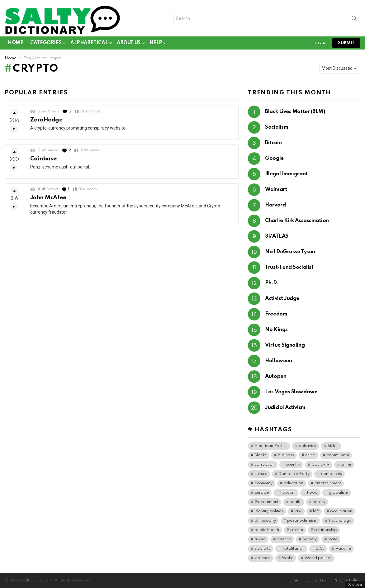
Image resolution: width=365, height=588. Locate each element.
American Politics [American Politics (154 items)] (271, 446)
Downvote (14, 129)
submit (346, 43)
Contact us (316, 580)
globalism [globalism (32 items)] (339, 493)
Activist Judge (282, 299)
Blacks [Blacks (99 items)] (261, 455)
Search (354, 20)
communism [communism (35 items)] (338, 455)
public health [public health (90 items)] (267, 530)
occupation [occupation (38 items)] (341, 511)
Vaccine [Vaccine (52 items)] (343, 549)
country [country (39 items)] (293, 465)
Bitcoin (273, 143)
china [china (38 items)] (310, 455)
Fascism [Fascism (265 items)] (288, 493)
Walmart (276, 190)
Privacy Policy (347, 580)
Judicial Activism (285, 408)
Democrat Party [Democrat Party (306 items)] (294, 474)
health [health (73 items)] (296, 502)
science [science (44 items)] (284, 539)
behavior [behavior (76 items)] (308, 446)
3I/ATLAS (277, 236)
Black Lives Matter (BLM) (295, 112)
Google (274, 158)
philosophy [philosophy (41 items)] (265, 521)
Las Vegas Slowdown (291, 392)
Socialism (277, 127)
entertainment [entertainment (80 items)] (328, 483)
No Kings (276, 330)
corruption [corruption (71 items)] (265, 465)
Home (15, 43)
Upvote (14, 113)
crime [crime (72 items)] (346, 465)
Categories (46, 44)
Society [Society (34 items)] (310, 539)
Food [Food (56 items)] (312, 493)
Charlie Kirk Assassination (297, 221)
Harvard (275, 205)
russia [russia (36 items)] (260, 539)
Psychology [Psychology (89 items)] (340, 521)
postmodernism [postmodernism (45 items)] (302, 521)
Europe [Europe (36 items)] (262, 493)
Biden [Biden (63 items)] (333, 446)
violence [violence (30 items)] (263, 558)
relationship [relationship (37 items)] (326, 530)
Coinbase (43, 159)
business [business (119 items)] (286, 455)
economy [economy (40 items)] (263, 483)
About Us (129, 44)
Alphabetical (89, 44)
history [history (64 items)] (319, 502)
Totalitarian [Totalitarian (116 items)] (293, 549)
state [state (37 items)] (333, 539)
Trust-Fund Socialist (289, 267)
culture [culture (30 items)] (261, 474)
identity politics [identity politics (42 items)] (269, 511)
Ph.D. (272, 283)
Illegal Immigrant (286, 174)
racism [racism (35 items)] (297, 530)
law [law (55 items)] (298, 511)
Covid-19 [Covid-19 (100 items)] (320, 465)
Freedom (276, 314)
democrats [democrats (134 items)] (331, 474)
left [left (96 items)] (316, 511)
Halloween (278, 361)
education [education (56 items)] (294, 483)
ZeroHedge (46, 120)
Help (156, 44)
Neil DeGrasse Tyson (290, 252)
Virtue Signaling (285, 345)
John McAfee (48, 198)
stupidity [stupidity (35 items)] (263, 549)
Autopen (276, 376)
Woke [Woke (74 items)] (288, 558)
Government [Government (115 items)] (266, 502)
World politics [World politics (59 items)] (318, 558)
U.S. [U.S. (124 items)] (320, 549)
